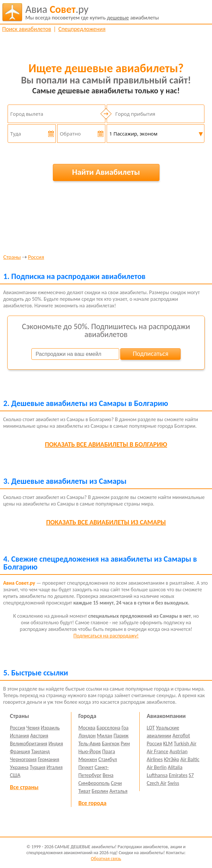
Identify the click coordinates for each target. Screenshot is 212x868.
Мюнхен (88, 759)
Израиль (50, 728)
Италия (55, 767)
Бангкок (110, 744)
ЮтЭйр (171, 759)
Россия (36, 257)
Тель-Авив (89, 744)
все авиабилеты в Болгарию (106, 444)
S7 (191, 775)
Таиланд (40, 751)
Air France (158, 751)
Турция (37, 767)
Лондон (87, 736)
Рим (125, 744)
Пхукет (86, 767)
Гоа (125, 728)
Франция (20, 751)
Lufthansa (157, 775)
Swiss (174, 783)
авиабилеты (92, 12)
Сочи (116, 783)
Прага (108, 751)
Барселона (108, 728)
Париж (121, 736)
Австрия (39, 736)
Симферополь (94, 783)
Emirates (178, 775)
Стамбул (108, 759)
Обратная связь (106, 859)
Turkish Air (185, 744)
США (15, 775)
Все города (92, 803)
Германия (48, 759)
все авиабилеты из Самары (106, 522)
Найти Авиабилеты (106, 172)
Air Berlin (157, 767)
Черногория (23, 759)
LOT (151, 728)
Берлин (100, 791)
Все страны (24, 787)
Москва (87, 728)
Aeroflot (181, 736)
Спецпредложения (82, 29)
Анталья (118, 791)
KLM (168, 744)
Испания (19, 736)
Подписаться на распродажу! (106, 636)
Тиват (84, 791)
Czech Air (157, 783)
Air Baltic (190, 759)
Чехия (33, 728)
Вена (108, 775)
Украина (19, 767)
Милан (105, 736)
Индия (56, 744)
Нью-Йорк (89, 751)
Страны (12, 257)
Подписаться (151, 354)
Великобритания (29, 744)
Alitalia (175, 767)
